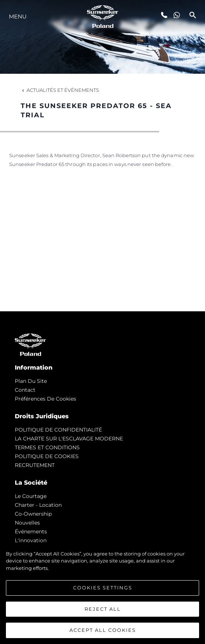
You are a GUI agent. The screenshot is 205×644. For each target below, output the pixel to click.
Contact (25, 390)
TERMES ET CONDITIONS (47, 447)
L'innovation (31, 540)
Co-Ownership (33, 514)
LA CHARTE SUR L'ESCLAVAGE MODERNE (69, 439)
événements (31, 532)
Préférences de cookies (45, 399)
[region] (102, 593)
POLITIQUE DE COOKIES (47, 456)
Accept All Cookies (103, 630)
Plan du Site (31, 381)
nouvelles (27, 523)
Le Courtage (31, 496)
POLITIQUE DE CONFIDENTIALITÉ (58, 430)
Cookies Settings (103, 588)
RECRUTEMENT (35, 465)
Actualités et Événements (60, 90)
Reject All (103, 609)
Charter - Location (38, 505)
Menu (18, 16)
